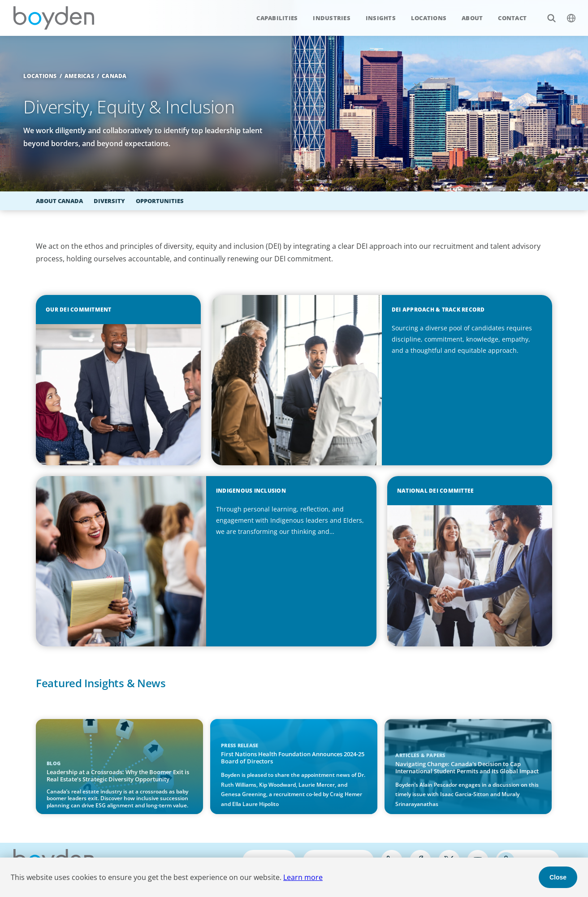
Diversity (109, 201)
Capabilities (277, 18)
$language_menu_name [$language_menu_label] (566, 13)
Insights (381, 18)
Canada (114, 76)
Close (558, 877)
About (472, 18)
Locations (429, 18)
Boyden (54, 18)
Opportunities (160, 201)
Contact (512, 18)
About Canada (59, 201)
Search (547, 13)
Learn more (303, 877)
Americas (79, 76)
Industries (332, 18)
